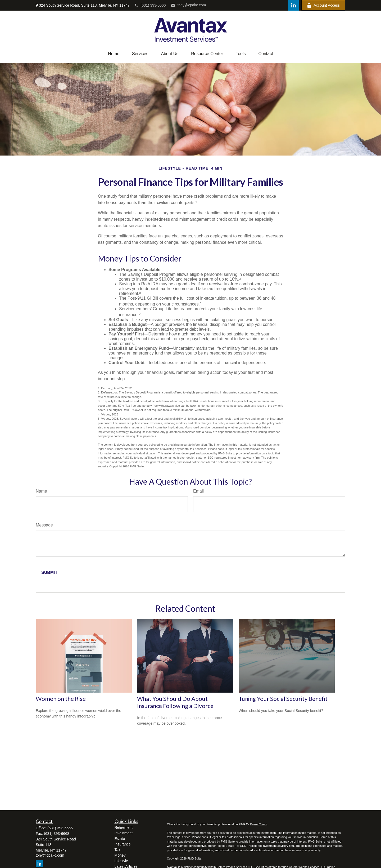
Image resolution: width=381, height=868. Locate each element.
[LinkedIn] (293, 5)
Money (120, 855)
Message (44, 525)
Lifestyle (121, 861)
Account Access (323, 5)
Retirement (124, 827)
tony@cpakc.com (189, 5)
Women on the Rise (61, 699)
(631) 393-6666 (150, 5)
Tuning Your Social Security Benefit (283, 699)
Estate (120, 839)
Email (198, 491)
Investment (124, 833)
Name (41, 491)
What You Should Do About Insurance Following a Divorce (175, 702)
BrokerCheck (258, 824)
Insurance (123, 844)
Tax (117, 850)
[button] (114, 54)
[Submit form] (49, 573)
